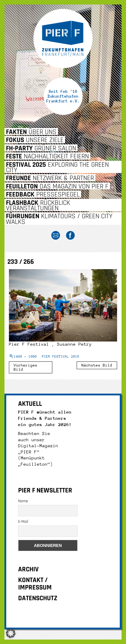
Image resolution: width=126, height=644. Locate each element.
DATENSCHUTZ (38, 598)
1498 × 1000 (25, 357)
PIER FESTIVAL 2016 (61, 357)
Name (23, 501)
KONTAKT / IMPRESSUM (35, 584)
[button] (11, 633)
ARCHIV (28, 569)
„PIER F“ (29, 452)
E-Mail (23, 522)
